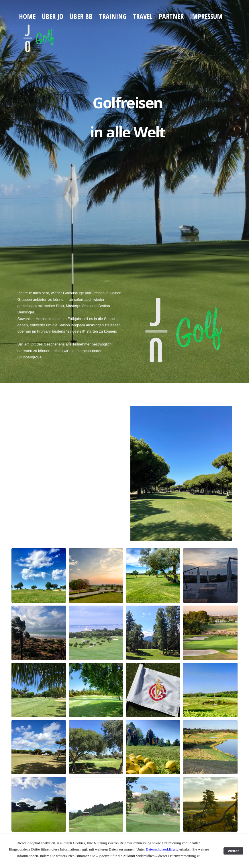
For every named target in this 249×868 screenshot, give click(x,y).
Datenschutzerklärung (162, 849)
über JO (53, 16)
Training (113, 16)
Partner (171, 16)
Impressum (206, 16)
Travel (143, 16)
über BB (81, 16)
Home (27, 16)
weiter (233, 851)
